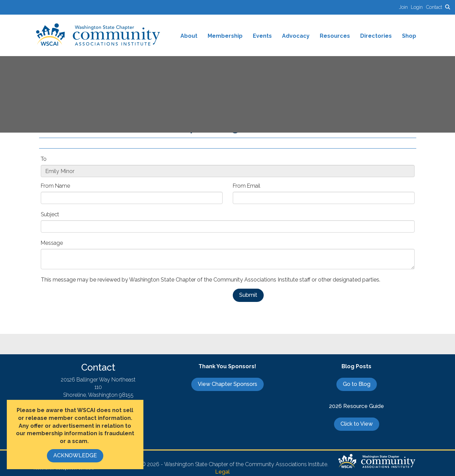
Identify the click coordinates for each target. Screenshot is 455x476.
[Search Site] (448, 7)
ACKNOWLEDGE (75, 455)
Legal (222, 472)
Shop (409, 36)
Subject (50, 214)
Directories (376, 36)
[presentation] (92, 302)
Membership (225, 36)
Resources (335, 36)
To (44, 159)
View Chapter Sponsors (227, 384)
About (189, 36)
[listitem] (405, 7)
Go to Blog (357, 384)
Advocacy (296, 36)
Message (52, 243)
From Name (55, 186)
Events (262, 36)
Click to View (357, 424)
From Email (247, 186)
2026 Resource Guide (356, 406)
